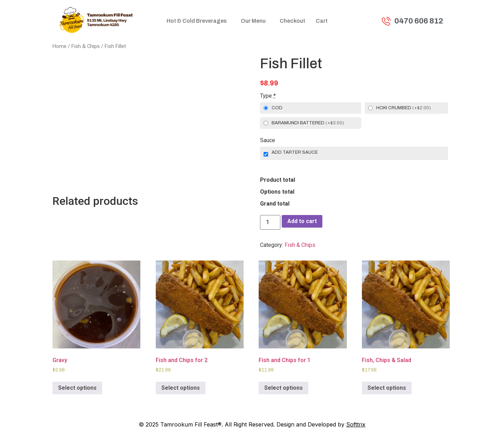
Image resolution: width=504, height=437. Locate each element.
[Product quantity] (270, 222)
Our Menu (253, 21)
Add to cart (302, 221)
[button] (198, 21)
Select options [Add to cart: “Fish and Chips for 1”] (283, 388)
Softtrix (356, 424)
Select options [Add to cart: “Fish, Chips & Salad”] (387, 388)
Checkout (292, 21)
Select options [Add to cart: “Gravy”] (77, 388)
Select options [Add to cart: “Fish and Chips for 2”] (181, 388)
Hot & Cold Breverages (197, 21)
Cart (322, 21)
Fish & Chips (86, 46)
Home (59, 46)
